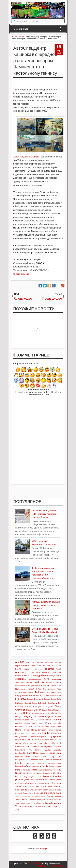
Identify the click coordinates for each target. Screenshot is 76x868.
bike (17, 699)
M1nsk (26, 760)
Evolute (58, 717)
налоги (18, 676)
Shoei (50, 786)
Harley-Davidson (39, 730)
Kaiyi (59, 743)
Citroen (37, 710)
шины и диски (53, 682)
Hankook (26, 730)
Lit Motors (36, 757)
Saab (58, 783)
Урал (43, 682)
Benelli (43, 696)
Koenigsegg (46, 746)
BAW (59, 692)
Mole (52, 766)
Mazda (19, 763)
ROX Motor (39, 783)
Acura (54, 686)
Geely (48, 723)
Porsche (57, 776)
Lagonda (57, 750)
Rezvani (52, 780)
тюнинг (30, 682)
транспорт (20, 682)
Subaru (43, 793)
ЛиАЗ (32, 672)
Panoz (38, 777)
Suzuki (51, 793)
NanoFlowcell (50, 770)
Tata (22, 797)
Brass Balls (56, 699)
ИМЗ (53, 666)
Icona (18, 740)
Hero (27, 733)
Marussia (48, 760)
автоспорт (31, 662)
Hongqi (19, 736)
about (46, 685)
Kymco (38, 750)
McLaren (30, 763)
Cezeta (28, 707)
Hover (33, 737)
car (58, 702)
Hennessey (20, 733)
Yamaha (42, 806)
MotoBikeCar (34, 863)
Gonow (37, 726)
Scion (32, 786)
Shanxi (44, 786)
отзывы (25, 675)
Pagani (32, 777)
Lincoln (27, 756)
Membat (41, 763)
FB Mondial (40, 720)
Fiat (53, 720)
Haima (18, 730)
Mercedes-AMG (55, 763)
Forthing (19, 723)
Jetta (40, 743)
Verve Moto (20, 803)
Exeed (26, 720)
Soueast (19, 793)
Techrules (36, 797)
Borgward (39, 699)
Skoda (24, 790)
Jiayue (47, 743)
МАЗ (38, 672)
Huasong (48, 737)
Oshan (18, 776)
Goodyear (45, 726)
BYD (44, 703)
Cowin (44, 710)
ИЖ (49, 666)
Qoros (26, 780)
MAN (41, 760)
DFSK (58, 713)
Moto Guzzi (25, 770)
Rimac (58, 780)
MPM (33, 770)
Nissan (19, 773)
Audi (37, 692)
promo (19, 779)
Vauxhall (50, 800)
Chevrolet (20, 710)
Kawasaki (20, 746)
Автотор (40, 662)
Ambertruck (33, 689)
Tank (18, 796)
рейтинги (44, 675)
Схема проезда (21, 274)
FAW (32, 720)
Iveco (47, 740)
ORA (59, 773)
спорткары (21, 679)
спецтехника (55, 676)
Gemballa (57, 723)
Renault (44, 780)
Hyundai (57, 736)
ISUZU (41, 740)
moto (18, 770)
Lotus (58, 756)
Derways (44, 713)
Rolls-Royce (28, 783)
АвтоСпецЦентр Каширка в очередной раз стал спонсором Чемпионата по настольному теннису (35, 61)
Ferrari (48, 720)
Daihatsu (19, 713)
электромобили (34, 686)
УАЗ (37, 682)
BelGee (32, 696)
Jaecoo (58, 740)
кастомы (28, 669)
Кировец (38, 669)
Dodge (18, 717)
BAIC (48, 692)
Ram (32, 780)
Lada (48, 750)
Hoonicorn (26, 737)
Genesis (19, 726)
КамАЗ (18, 669)
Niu (25, 773)
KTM (30, 750)
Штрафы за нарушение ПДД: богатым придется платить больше (44, 514)
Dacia (50, 710)
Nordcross (31, 773)
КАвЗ (59, 666)
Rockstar (19, 783)
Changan (37, 706)
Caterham (19, 707)
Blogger (44, 848)
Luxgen (19, 760)
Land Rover (33, 753)
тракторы (56, 679)
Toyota (50, 796)
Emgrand (49, 717)
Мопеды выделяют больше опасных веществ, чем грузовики (46, 605)
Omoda (46, 773)
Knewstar (35, 746)
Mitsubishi (45, 766)
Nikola (58, 770)
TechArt (28, 797)
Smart (45, 790)
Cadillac (51, 703)
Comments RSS (58, 866)
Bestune (57, 696)
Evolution (19, 720)
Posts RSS (42, 866)
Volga (45, 803)
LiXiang (51, 756)
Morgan (58, 766)
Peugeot (47, 776)
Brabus (47, 699)
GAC (41, 723)
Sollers (58, 790)
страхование (35, 679)
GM (26, 726)
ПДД (36, 676)
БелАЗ (58, 662)
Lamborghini (21, 753)
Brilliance (19, 703)
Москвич (57, 672)
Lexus (52, 753)
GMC (31, 726)
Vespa (28, 803)
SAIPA (18, 786)
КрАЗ (58, 669)
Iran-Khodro (32, 740)
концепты (49, 669)
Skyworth (38, 790)
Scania (25, 786)
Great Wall (56, 726)
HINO (33, 733)
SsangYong (28, 793)
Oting (25, 777)
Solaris (52, 790)
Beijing (18, 696)
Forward (27, 723)
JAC (52, 740)
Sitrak (18, 790)
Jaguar (18, 743)
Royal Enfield (50, 783)
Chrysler (29, 710)
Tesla (43, 796)
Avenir (43, 692)
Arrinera (19, 692)
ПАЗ (32, 676)
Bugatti (28, 703)
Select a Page (21, 29)
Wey (30, 806)
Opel (53, 773)
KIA (28, 746)
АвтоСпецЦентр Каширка (27, 157)
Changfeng (48, 707)
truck (24, 799)
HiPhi (39, 733)
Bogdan (30, 699)
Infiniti (23, 740)
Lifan (58, 753)
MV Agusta (40, 770)
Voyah (24, 806)
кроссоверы (21, 672)
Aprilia (49, 689)
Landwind (44, 753)
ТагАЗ (47, 679)
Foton (35, 723)
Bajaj (54, 692)
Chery (58, 706)
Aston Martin (28, 692)
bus (40, 703)
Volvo (18, 806)
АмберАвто (49, 662)
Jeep (26, 743)
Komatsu (57, 746)
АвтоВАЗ (20, 662)
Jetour (33, 743)
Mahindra (34, 760)
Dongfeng (28, 716)
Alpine (25, 689)
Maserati (57, 760)
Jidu (53, 743)
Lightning (19, 757)
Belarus (25, 696)
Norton (39, 773)
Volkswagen (55, 803)
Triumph (58, 797)
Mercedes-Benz (23, 766)
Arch (59, 689)
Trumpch (32, 800)
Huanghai (40, 737)
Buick (34, 703)
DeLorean (35, 713)
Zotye (55, 806)
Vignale (39, 803)
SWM (58, 793)
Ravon (37, 780)
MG (33, 766)
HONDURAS (56, 733)
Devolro (51, 713)
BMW (23, 699)
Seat (37, 786)
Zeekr (49, 806)
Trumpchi (41, 800)
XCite (35, 806)
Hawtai (58, 730)
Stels (36, 793)
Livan (44, 757)
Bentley (49, 696)
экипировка (20, 686)
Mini (37, 766)
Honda (46, 733)
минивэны (46, 672)
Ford (58, 720)
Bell (38, 696)
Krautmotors (20, 750)
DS (35, 717)
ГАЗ (39, 666)
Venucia (57, 800)
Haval (50, 730)
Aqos (54, 689)
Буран (18, 666)
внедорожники (29, 666)
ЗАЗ (44, 666)
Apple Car (42, 689)
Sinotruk (57, 786)
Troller (18, 800)
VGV (33, 803)
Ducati (41, 717)
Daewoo (57, 710)
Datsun (27, 713)
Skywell (31, 790)
